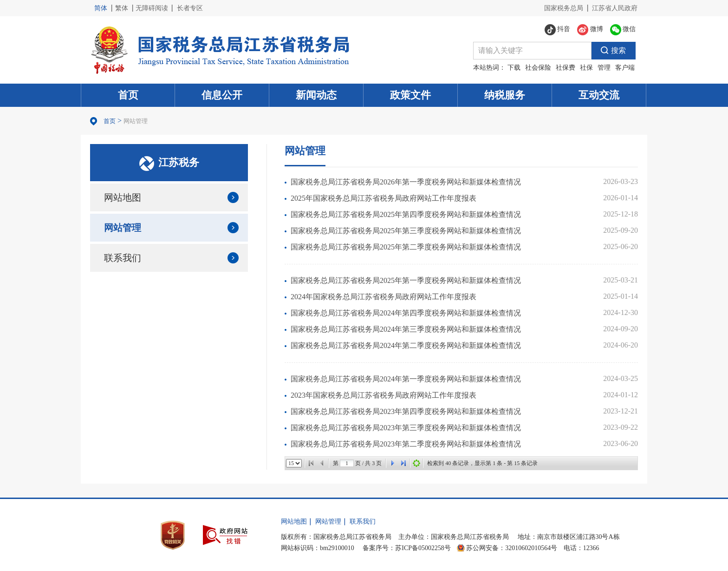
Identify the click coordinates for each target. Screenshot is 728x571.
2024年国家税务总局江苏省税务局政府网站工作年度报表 (383, 297)
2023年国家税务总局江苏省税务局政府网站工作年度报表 (383, 395)
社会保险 (538, 68)
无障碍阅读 (152, 8)
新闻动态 (316, 95)
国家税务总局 (564, 8)
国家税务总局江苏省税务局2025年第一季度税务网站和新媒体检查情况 (406, 280)
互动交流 (599, 95)
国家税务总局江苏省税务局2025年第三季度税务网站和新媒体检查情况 (406, 231)
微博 (590, 30)
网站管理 (136, 121)
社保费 (565, 68)
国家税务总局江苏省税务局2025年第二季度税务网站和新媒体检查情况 (406, 247)
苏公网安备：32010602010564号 (512, 548)
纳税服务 (505, 95)
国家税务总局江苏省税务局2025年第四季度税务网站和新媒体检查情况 (406, 214)
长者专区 (190, 8)
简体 (101, 8)
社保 (586, 68)
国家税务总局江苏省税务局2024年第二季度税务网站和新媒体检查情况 (406, 345)
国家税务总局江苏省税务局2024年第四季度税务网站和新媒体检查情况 (406, 313)
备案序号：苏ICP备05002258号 (407, 548)
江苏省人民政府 (615, 8)
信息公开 (222, 95)
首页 (128, 95)
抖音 (558, 30)
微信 (623, 30)
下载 (514, 68)
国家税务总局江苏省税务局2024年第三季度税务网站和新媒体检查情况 (406, 329)
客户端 (625, 68)
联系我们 (123, 258)
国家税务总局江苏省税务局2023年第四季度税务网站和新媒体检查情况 (406, 411)
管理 (604, 68)
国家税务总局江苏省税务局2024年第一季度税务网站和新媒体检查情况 (406, 379)
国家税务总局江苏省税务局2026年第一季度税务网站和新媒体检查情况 (406, 182)
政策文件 (410, 95)
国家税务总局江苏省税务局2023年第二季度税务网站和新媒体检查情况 (406, 444)
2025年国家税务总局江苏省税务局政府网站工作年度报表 (383, 198)
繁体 (122, 8)
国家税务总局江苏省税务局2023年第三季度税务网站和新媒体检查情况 (406, 428)
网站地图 (123, 197)
